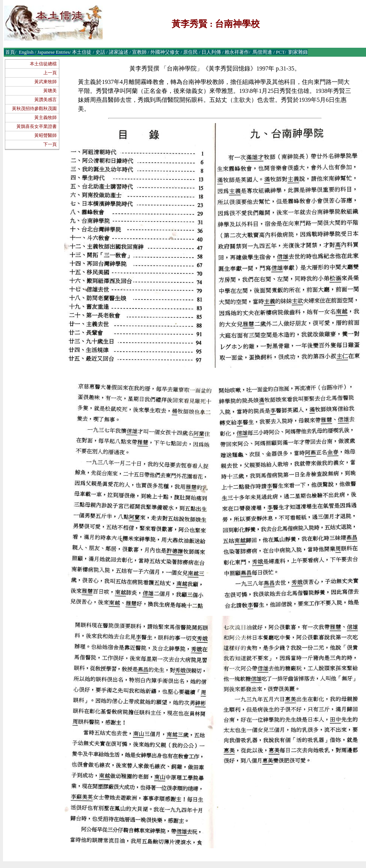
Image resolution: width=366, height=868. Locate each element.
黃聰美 (50, 91)
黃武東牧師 (46, 82)
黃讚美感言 (46, 100)
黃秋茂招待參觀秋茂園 (34, 109)
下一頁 (50, 144)
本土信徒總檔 (43, 64)
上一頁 (50, 73)
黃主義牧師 (46, 117)
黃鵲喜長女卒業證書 (37, 126)
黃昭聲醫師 (46, 135)
